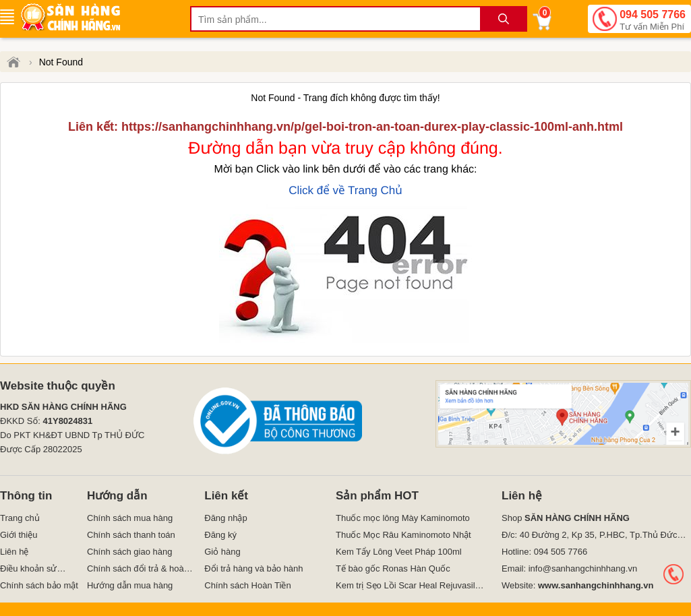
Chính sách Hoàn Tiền (247, 585)
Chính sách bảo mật (39, 585)
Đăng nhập (226, 518)
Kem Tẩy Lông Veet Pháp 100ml (399, 552)
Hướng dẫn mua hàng (130, 585)
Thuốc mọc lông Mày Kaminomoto (403, 518)
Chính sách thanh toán (131, 535)
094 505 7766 (653, 21)
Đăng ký (220, 535)
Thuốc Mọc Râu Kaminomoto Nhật (403, 535)
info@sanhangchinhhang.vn (583, 568)
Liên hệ (14, 552)
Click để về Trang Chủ (345, 190)
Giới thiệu (19, 535)
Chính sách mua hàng (130, 518)
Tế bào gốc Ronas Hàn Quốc (393, 568)
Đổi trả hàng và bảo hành (253, 568)
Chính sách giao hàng (129, 552)
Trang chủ (20, 518)
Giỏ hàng (222, 552)
